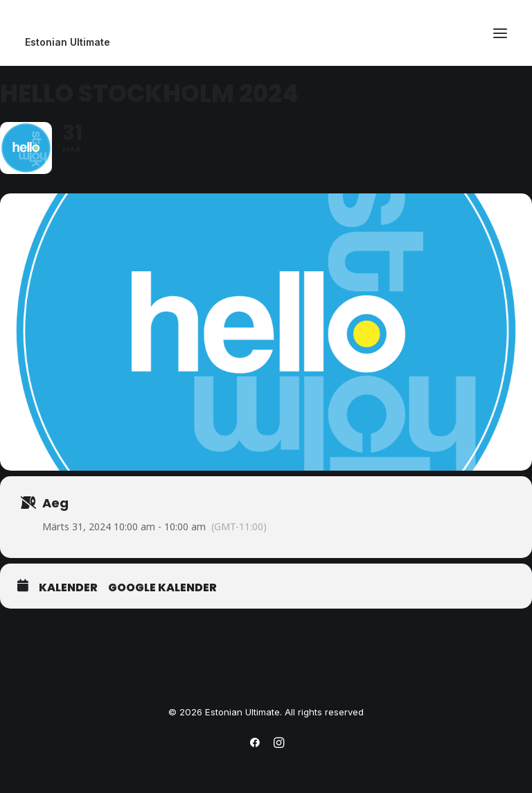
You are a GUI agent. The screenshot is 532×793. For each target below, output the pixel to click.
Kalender (68, 588)
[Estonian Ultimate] (266, 42)
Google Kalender (162, 588)
